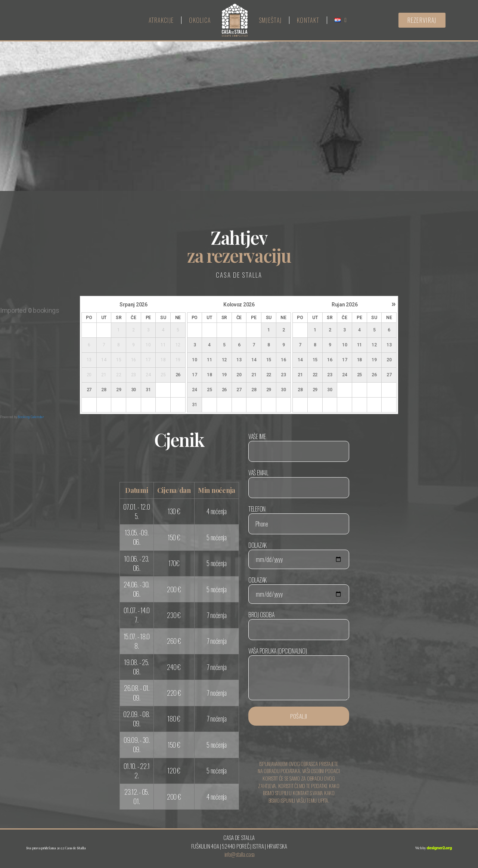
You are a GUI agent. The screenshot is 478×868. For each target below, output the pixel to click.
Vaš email (299, 483)
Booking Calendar (31, 417)
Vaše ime (299, 447)
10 (194, 360)
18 (209, 375)
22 (269, 375)
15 (269, 360)
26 (178, 375)
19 (224, 375)
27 (89, 390)
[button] (422, 20)
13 (239, 360)
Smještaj (270, 20)
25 (209, 390)
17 (194, 375)
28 (104, 390)
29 (119, 390)
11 (209, 360)
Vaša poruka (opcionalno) (299, 673)
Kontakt (308, 20)
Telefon (299, 519)
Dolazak (299, 555)
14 (254, 360)
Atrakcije (161, 20)
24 (194, 390)
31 (148, 390)
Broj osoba (299, 625)
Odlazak (299, 590)
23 (283, 375)
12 (224, 360)
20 (239, 375)
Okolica (200, 20)
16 (283, 360)
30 (134, 390)
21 (254, 375)
